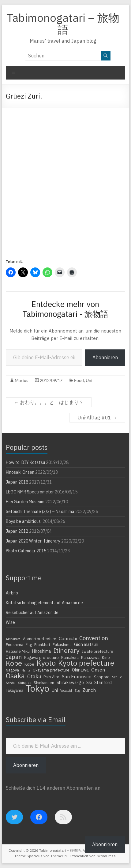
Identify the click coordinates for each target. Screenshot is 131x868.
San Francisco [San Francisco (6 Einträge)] (77, 676)
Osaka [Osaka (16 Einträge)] (15, 676)
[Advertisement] (65, 177)
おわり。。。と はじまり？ (49, 402)
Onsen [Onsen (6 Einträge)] (98, 670)
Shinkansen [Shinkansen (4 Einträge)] (44, 683)
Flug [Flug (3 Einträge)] (29, 645)
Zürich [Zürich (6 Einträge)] (89, 690)
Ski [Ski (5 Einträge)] (89, 683)
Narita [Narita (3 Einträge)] (26, 670)
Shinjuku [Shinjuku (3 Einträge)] (25, 683)
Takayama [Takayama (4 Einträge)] (15, 690)
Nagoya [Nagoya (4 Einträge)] (12, 670)
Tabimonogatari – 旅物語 (63, 23)
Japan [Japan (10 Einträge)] (14, 657)
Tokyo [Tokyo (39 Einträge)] (37, 688)
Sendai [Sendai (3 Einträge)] (11, 683)
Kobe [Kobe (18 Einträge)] (14, 663)
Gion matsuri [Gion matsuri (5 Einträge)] (86, 644)
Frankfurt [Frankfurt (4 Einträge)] (42, 644)
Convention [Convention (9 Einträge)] (94, 638)
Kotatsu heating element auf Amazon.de (44, 603)
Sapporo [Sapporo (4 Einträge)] (102, 677)
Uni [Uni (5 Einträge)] (55, 690)
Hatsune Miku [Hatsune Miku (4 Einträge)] (18, 651)
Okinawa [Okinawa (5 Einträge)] (80, 670)
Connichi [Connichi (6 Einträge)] (68, 638)
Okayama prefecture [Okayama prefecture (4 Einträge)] (51, 670)
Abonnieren (105, 357)
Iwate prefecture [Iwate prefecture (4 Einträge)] (98, 651)
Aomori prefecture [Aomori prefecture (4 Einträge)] (40, 639)
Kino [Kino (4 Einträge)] (106, 657)
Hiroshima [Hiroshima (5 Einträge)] (42, 651)
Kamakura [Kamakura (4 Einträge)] (70, 657)
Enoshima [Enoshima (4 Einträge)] (15, 644)
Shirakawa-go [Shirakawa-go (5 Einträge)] (70, 683)
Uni (89, 380)
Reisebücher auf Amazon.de (32, 613)
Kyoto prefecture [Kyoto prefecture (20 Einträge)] (86, 663)
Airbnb (12, 593)
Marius (21, 380)
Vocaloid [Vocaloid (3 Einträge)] (66, 691)
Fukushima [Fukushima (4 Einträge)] (62, 644)
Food (79, 380)
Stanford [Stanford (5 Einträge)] (103, 683)
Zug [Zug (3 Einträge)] (77, 691)
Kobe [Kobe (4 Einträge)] (29, 664)
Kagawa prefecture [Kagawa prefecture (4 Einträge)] (41, 657)
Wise (10, 622)
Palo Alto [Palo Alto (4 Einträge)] (51, 677)
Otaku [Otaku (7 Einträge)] (34, 676)
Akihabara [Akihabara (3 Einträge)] (13, 639)
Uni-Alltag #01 (97, 418)
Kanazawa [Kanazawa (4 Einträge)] (90, 657)
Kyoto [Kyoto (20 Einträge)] (46, 663)
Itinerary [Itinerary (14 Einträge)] (67, 650)
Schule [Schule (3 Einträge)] (117, 677)
